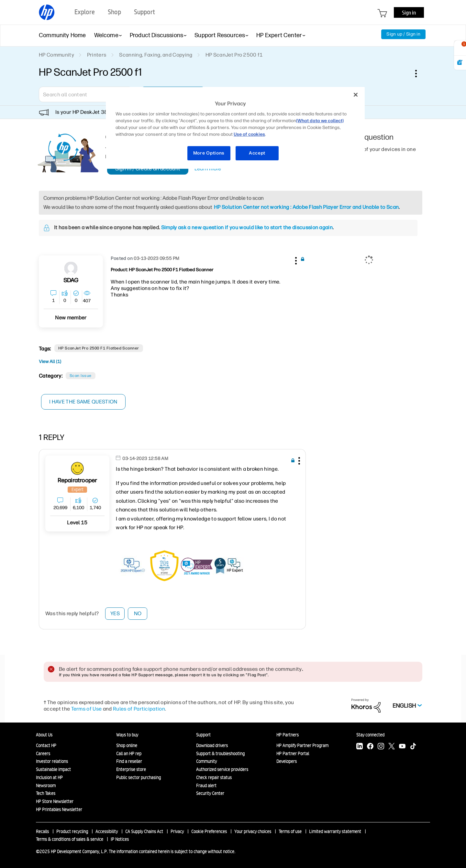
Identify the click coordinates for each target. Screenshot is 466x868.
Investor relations (52, 761)
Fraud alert (206, 786)
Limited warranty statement (335, 831)
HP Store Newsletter (55, 801)
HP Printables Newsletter (59, 809)
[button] (295, 260)
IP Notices (120, 839)
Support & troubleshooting (220, 754)
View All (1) (50, 362)
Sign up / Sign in (403, 34)
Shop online (127, 745)
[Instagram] (381, 747)
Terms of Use (87, 709)
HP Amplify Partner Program (302, 745)
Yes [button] (115, 613)
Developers (287, 761)
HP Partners (288, 735)
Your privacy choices (253, 831)
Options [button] (419, 73)
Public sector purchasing (139, 777)
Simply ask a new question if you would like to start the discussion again (247, 227)
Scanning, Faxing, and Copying (156, 55)
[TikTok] (413, 747)
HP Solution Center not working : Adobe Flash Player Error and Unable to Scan (306, 207)
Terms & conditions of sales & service (70, 839)
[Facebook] (370, 747)
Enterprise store (131, 769)
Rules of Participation (139, 709)
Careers (43, 754)
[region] (235, 128)
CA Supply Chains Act (144, 831)
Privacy (177, 831)
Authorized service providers (222, 769)
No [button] (138, 613)
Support (203, 735)
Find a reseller (129, 761)
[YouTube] (402, 747)
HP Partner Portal (293, 754)
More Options (209, 153)
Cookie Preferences (209, 831)
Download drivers (212, 745)
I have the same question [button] (84, 402)
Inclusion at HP (49, 777)
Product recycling (72, 831)
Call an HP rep (129, 754)
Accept (257, 153)
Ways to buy (127, 735)
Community (206, 761)
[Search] (86, 94)
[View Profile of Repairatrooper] (78, 481)
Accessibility (107, 831)
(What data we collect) (320, 121)
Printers (97, 55)
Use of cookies (249, 134)
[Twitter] (392, 747)
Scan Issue (81, 376)
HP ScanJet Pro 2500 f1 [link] (234, 55)
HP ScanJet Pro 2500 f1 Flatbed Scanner (99, 348)
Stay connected (370, 735)
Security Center (210, 793)
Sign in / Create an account (148, 169)
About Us (44, 735)
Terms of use (290, 831)
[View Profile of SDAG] (71, 280)
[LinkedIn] (360, 747)
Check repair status (214, 777)
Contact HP (46, 745)
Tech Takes (46, 793)
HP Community (56, 55)
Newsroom (46, 786)
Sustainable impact (53, 769)
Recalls (42, 831)
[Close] (356, 95)
